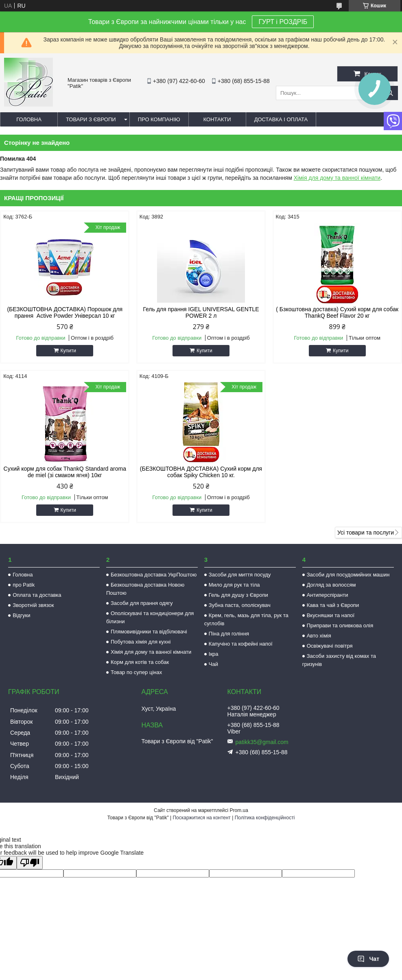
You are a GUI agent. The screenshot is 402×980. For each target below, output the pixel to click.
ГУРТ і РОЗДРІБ (283, 22)
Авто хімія (319, 636)
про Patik (24, 585)
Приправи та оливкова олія (340, 625)
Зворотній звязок (33, 605)
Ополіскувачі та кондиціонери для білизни (150, 617)
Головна (29, 119)
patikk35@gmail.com (262, 742)
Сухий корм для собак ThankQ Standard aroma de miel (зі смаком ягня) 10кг (65, 472)
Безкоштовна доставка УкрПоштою (154, 575)
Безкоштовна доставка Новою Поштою (145, 589)
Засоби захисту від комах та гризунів (339, 660)
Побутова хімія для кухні (141, 642)
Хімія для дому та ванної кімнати (337, 178)
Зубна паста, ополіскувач (240, 605)
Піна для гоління (229, 634)
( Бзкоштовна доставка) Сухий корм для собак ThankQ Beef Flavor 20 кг (337, 312)
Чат (368, 959)
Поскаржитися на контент (201, 818)
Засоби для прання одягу (142, 603)
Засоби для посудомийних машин (348, 575)
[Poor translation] (30, 863)
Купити (68, 351)
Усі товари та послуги (366, 533)
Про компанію (159, 119)
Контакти (217, 119)
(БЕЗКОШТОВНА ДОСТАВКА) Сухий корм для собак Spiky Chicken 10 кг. (201, 472)
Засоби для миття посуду (240, 575)
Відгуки (21, 615)
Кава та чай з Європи (333, 605)
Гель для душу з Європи (238, 595)
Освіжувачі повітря (330, 646)
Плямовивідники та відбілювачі (149, 632)
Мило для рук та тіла (234, 585)
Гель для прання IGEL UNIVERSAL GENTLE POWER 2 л (201, 312)
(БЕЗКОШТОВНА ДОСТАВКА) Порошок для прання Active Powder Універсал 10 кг (65, 312)
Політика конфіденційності (265, 818)
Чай (213, 664)
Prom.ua (239, 810)
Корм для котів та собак (140, 662)
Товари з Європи (91, 119)
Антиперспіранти (328, 595)
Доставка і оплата (281, 119)
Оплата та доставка (37, 595)
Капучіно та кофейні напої (241, 644)
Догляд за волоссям (331, 585)
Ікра (214, 654)
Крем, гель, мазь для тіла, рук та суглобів (246, 619)
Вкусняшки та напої (331, 615)
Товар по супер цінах (136, 672)
